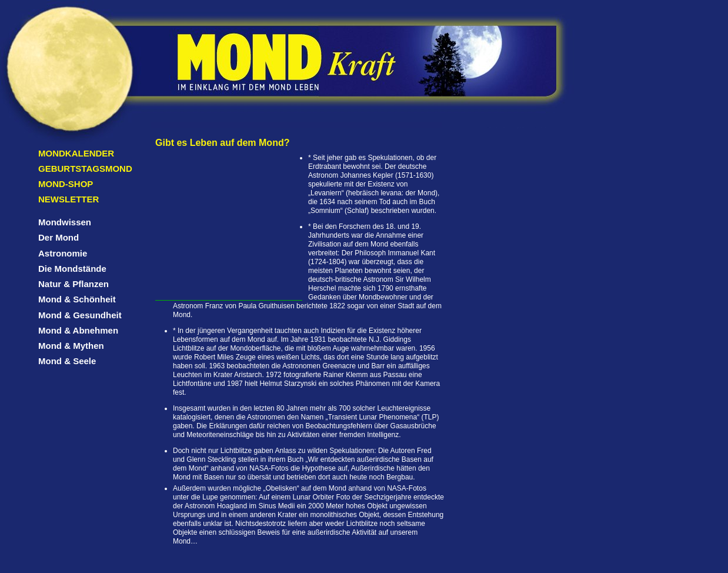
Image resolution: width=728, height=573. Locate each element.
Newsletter (69, 199)
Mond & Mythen (71, 346)
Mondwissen (65, 222)
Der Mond (59, 237)
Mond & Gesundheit (80, 315)
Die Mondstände (72, 269)
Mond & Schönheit (77, 299)
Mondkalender (76, 153)
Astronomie (63, 253)
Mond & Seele (67, 361)
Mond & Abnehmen (78, 330)
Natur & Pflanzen (74, 284)
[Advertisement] (229, 226)
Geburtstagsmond (85, 169)
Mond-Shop (66, 184)
